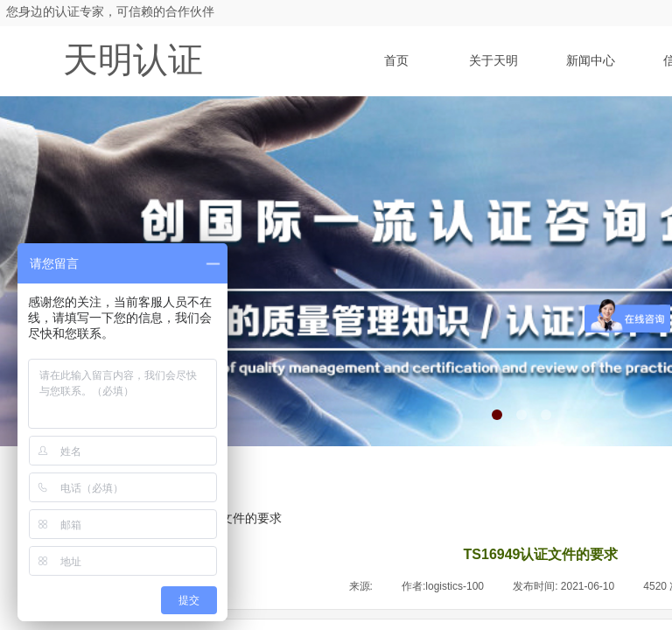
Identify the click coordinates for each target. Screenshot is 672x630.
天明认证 (133, 60)
